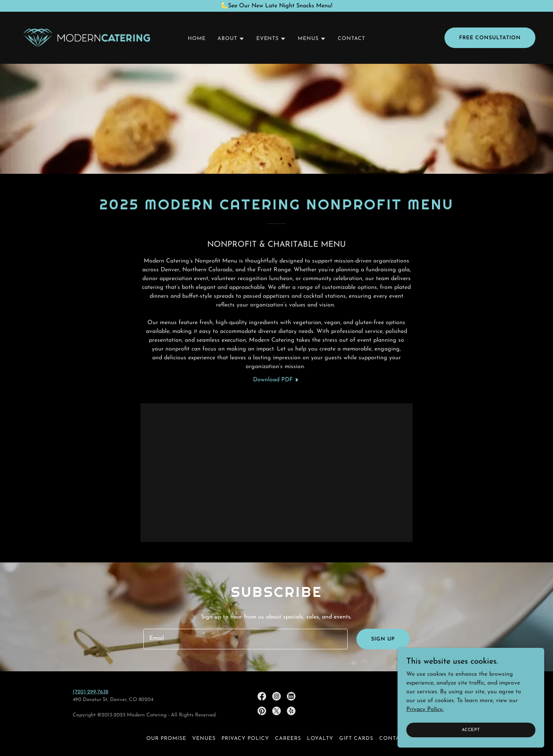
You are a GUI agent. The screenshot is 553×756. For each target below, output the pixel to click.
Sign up (383, 639)
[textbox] (245, 639)
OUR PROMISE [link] (166, 739)
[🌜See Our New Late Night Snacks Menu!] (276, 6)
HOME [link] (197, 39)
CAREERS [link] (288, 739)
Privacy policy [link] (245, 739)
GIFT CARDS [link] (356, 739)
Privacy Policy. (425, 719)
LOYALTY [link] (320, 739)
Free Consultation (490, 38)
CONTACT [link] (351, 39)
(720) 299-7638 (90, 692)
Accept (471, 740)
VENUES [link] (204, 739)
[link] (87, 37)
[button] (231, 39)
